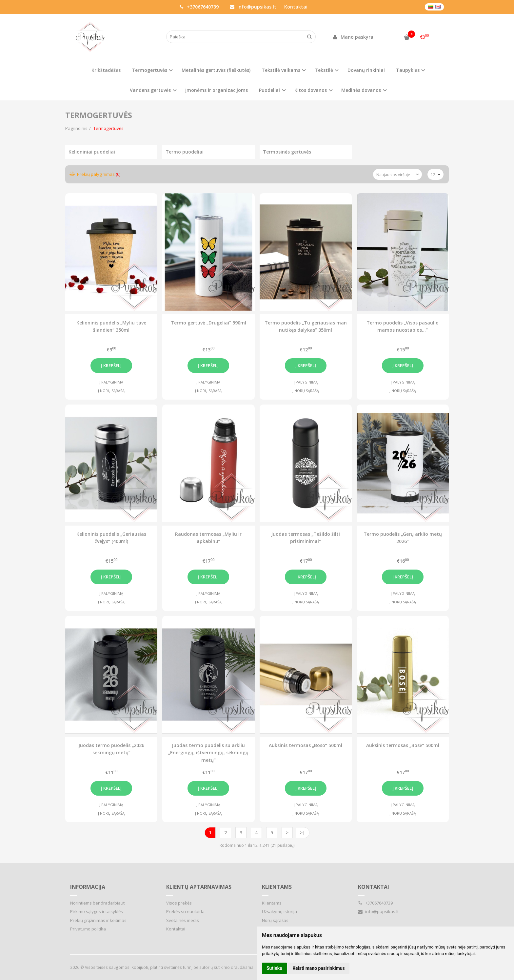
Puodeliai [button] (269, 90)
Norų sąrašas (275, 920)
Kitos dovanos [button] (311, 90)
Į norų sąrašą (111, 391)
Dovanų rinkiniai (366, 70)
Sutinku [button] (274, 968)
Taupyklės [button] (408, 70)
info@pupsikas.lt (253, 7)
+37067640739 (199, 7)
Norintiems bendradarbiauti (98, 903)
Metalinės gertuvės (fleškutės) (216, 70)
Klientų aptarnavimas (199, 887)
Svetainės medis (183, 920)
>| (303, 833)
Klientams (277, 887)
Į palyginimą (111, 382)
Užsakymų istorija (279, 911)
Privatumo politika (88, 929)
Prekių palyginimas (95, 174)
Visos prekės (179, 903)
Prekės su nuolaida (185, 911)
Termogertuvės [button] (149, 70)
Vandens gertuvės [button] (150, 90)
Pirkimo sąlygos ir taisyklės (97, 911)
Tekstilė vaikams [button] (281, 70)
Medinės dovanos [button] (361, 90)
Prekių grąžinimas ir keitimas (98, 920)
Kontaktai (296, 7)
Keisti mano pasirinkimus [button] (319, 968)
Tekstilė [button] (324, 70)
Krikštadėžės (106, 70)
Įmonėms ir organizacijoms (217, 90)
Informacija (88, 887)
